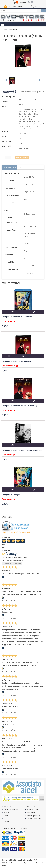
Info (5, 819)
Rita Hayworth (24, 109)
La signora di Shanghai (11, 495)
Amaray (27, 251)
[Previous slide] (7, 81)
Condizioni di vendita (11, 810)
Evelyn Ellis (27, 119)
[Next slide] (39, 81)
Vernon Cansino (30, 129)
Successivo (17, 564)
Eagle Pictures (29, 192)
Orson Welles (34, 109)
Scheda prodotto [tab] (10, 167)
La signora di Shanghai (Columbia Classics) (19, 406)
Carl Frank (29, 116)
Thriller (21, 104)
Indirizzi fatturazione (34, 819)
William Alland (30, 121)
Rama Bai (37, 124)
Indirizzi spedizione (33, 816)
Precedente (7, 564)
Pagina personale (33, 810)
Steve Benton (29, 126)
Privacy (6, 813)
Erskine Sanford (29, 114)
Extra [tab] (29, 167)
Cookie (6, 816)
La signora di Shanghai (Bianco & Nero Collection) (22, 450)
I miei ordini (31, 813)
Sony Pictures (29, 184)
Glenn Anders (29, 112)
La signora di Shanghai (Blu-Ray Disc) (17, 317)
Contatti (6, 822)
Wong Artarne (29, 124)
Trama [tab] (21, 167)
